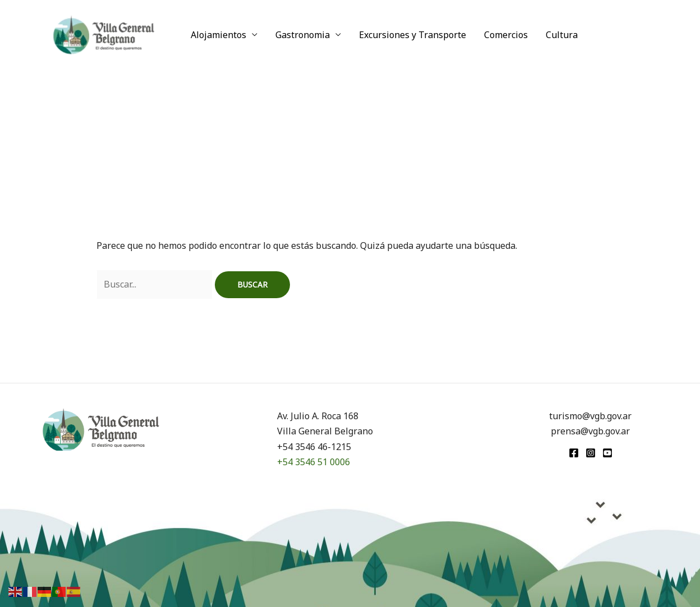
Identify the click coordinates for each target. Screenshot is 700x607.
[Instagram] (591, 453)
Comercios (506, 35)
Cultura (562, 35)
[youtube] (607, 453)
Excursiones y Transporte (413, 35)
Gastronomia (303, 35)
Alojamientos (218, 35)
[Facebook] (574, 453)
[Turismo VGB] (104, 34)
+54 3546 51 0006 (314, 462)
